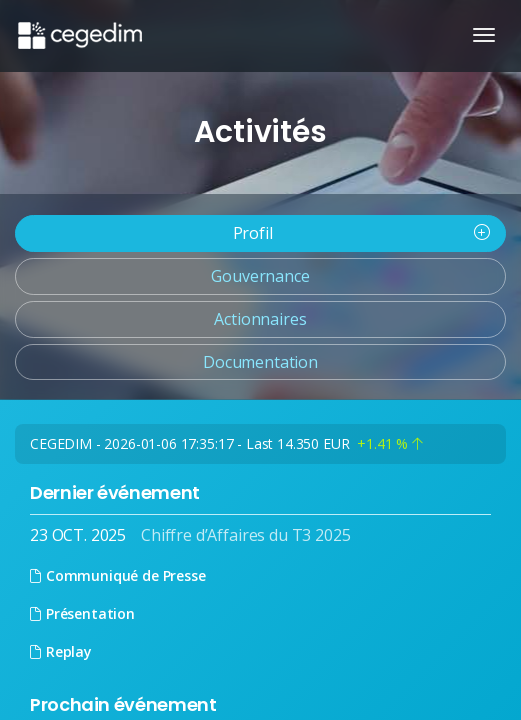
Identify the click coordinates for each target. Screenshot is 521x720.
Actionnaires (260, 319)
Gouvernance (260, 276)
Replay (61, 651)
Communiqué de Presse (118, 575)
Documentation (260, 362)
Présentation (82, 613)
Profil (361, 233)
